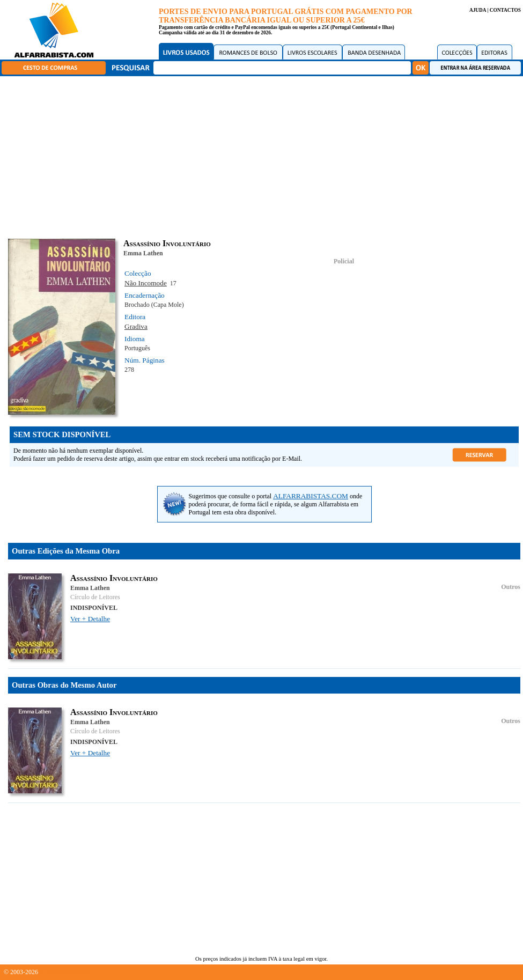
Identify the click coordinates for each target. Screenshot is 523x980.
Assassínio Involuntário (114, 578)
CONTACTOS (505, 10)
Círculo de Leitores (95, 597)
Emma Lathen (143, 253)
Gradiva (136, 326)
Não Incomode (146, 283)
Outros (511, 587)
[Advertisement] (264, 156)
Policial (344, 261)
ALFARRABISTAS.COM (311, 496)
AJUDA (478, 10)
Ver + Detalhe (90, 619)
